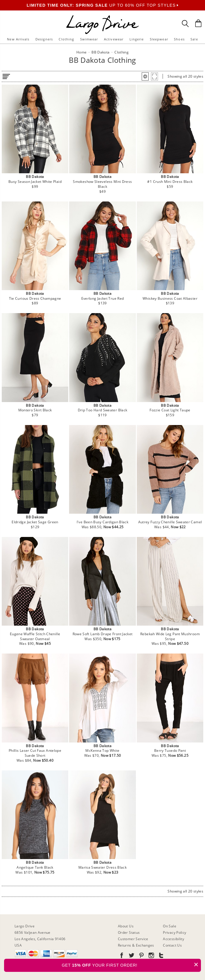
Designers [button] (44, 39)
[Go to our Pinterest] (141, 956)
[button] (145, 76)
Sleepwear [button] (159, 39)
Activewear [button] (114, 39)
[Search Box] (185, 24)
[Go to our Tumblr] (161, 956)
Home (81, 52)
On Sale (170, 926)
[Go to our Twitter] (131, 956)
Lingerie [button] (137, 39)
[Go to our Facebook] (122, 956)
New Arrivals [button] (18, 39)
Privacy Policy (175, 932)
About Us (126, 926)
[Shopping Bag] (198, 23)
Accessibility (173, 939)
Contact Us (172, 945)
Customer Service (133, 939)
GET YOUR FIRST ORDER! (131, 964)
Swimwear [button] (89, 39)
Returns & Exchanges (136, 945)
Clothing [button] (66, 39)
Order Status (129, 932)
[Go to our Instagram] (151, 956)
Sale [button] (194, 39)
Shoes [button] (179, 39)
